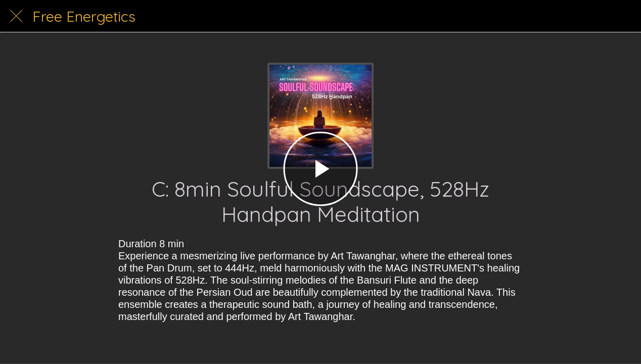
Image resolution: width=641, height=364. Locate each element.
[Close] (16, 16)
